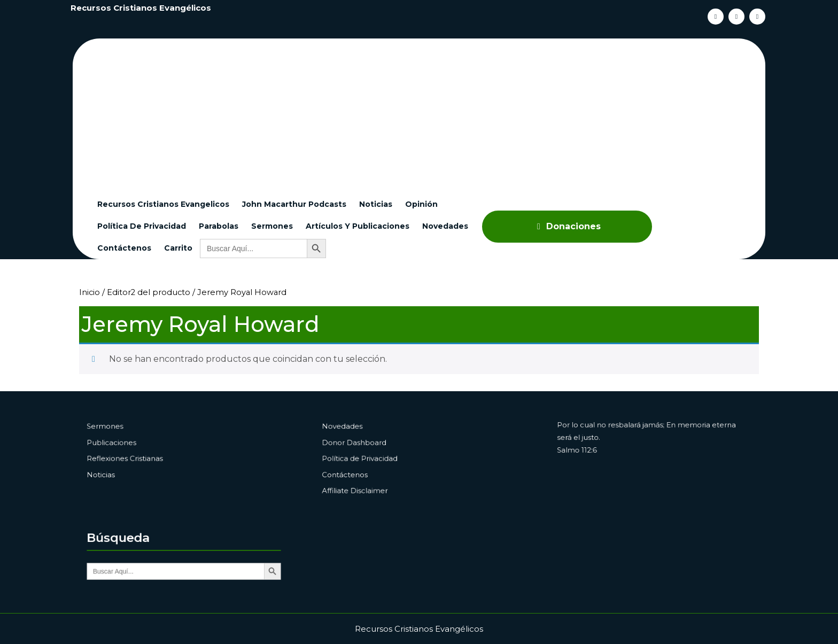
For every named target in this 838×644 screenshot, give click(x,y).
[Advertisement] (425, 113)
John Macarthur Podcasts (294, 204)
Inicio (90, 292)
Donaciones (567, 226)
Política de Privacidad (142, 226)
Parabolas (219, 226)
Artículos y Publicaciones (358, 226)
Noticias (376, 204)
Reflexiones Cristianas (138, 458)
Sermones (272, 226)
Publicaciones (127, 445)
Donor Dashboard (368, 445)
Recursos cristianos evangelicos (163, 204)
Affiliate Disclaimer (369, 483)
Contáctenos (124, 248)
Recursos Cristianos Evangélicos (141, 8)
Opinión (421, 204)
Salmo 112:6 (594, 452)
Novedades (445, 226)
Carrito (178, 248)
